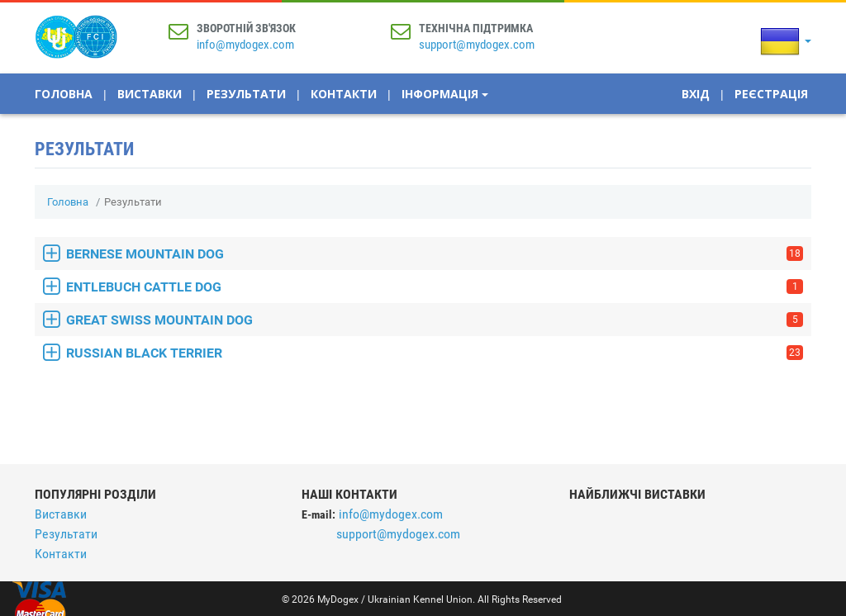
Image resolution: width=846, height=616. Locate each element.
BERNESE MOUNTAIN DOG (435, 254)
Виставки (150, 94)
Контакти (344, 94)
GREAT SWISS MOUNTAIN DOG (435, 320)
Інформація (445, 94)
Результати (246, 94)
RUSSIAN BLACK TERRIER (435, 353)
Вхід (696, 94)
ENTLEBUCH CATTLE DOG (435, 287)
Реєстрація (771, 94)
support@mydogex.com (477, 45)
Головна (64, 94)
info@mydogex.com (245, 45)
